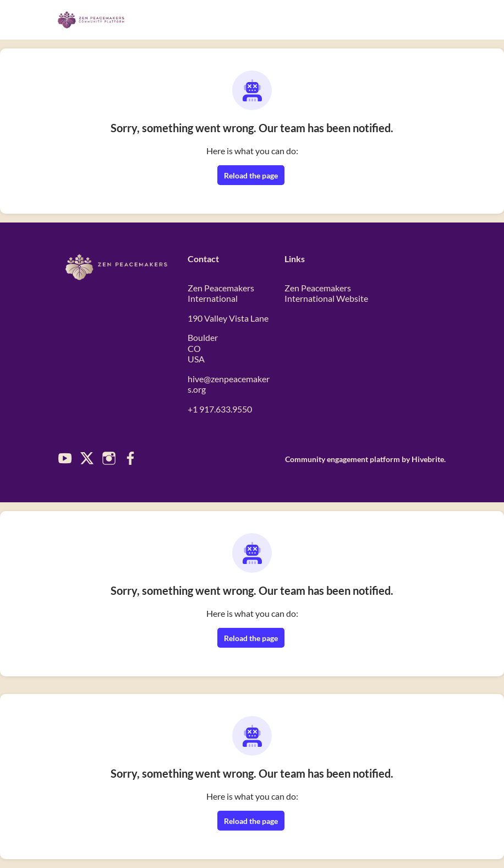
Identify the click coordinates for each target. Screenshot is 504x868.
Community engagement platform (343, 459)
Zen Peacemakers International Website (326, 293)
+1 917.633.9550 (220, 409)
